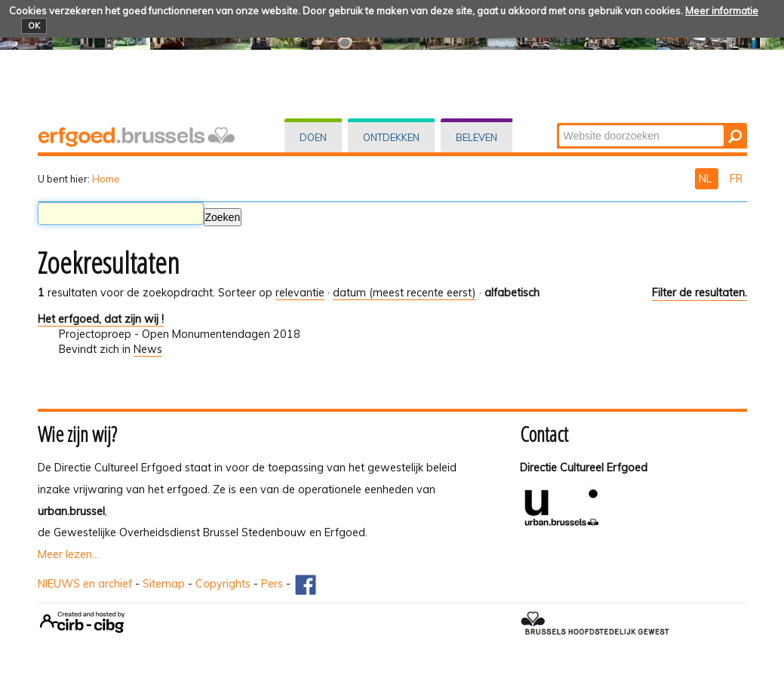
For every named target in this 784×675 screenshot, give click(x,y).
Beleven (477, 137)
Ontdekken (391, 137)
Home (106, 179)
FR (736, 179)
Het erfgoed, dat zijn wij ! (101, 319)
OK (34, 26)
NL (707, 179)
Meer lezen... (68, 554)
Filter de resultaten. (699, 293)
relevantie (300, 293)
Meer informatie (722, 11)
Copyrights (223, 584)
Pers (272, 584)
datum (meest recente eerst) (404, 293)
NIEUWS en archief (85, 584)
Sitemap (164, 584)
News (148, 349)
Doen (313, 137)
